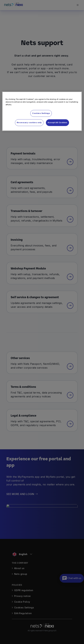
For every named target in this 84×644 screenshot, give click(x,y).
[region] (42, 111)
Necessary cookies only (29, 123)
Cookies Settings (41, 113)
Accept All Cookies (57, 123)
